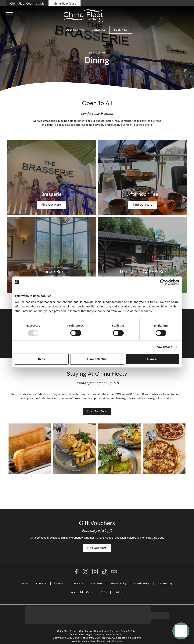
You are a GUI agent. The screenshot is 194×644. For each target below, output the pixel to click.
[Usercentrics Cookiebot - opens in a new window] (163, 282)
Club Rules (97, 583)
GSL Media (116, 641)
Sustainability (165, 583)
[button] (181, 631)
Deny (42, 359)
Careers (59, 583)
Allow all (153, 359)
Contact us (77, 583)
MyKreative (102, 641)
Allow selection (97, 359)
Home (25, 583)
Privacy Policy (119, 583)
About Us (41, 583)
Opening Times (75, 30)
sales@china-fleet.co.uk (110, 635)
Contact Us (99, 30)
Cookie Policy (142, 583)
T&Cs (104, 592)
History (119, 592)
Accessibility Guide (82, 592)
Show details (163, 347)
